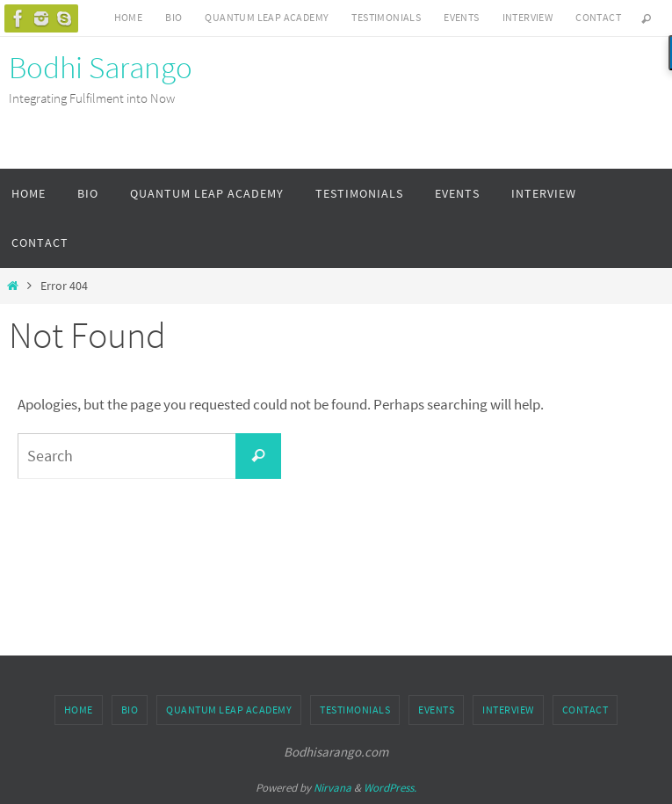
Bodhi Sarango (101, 68)
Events (461, 17)
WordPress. (390, 788)
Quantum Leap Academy (267, 17)
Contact (598, 17)
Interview (528, 17)
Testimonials (386, 17)
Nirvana (332, 788)
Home (129, 17)
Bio (173, 17)
